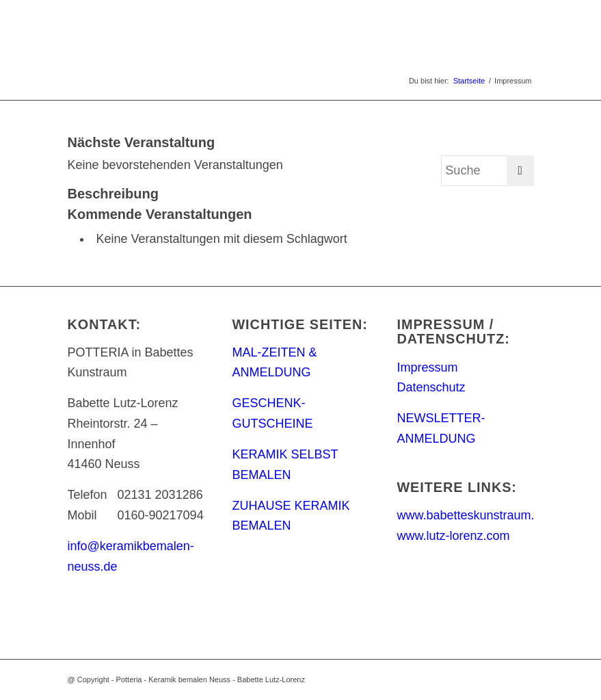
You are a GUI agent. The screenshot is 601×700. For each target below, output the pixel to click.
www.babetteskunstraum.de (472, 515)
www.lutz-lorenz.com (453, 536)
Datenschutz (431, 387)
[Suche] (487, 171)
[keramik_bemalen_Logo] (135, 31)
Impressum (427, 367)
